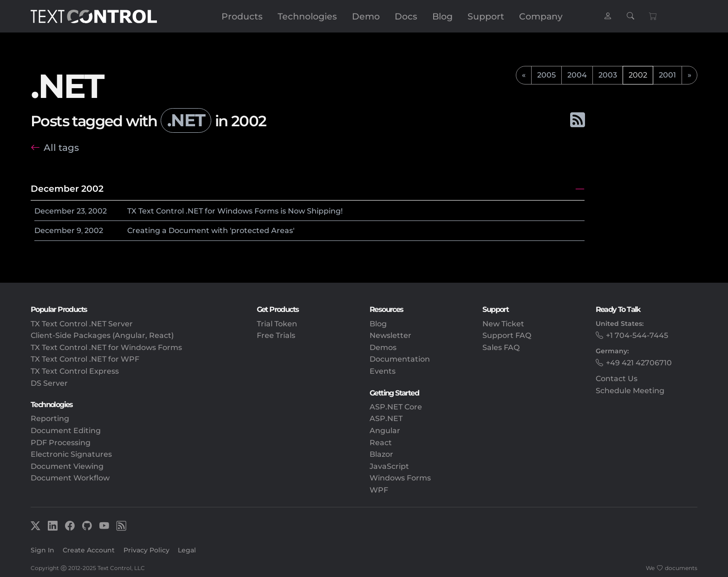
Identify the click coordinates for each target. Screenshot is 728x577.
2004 (577, 75)
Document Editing (66, 431)
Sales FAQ (501, 347)
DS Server (49, 383)
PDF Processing (61, 443)
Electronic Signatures (71, 454)
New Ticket (503, 324)
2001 (667, 75)
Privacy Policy (146, 550)
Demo (366, 16)
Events (383, 371)
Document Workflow (70, 478)
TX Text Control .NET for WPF (85, 359)
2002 (97, 211)
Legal (187, 550)
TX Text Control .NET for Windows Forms (106, 347)
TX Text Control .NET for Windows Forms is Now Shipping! (235, 211)
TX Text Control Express (75, 371)
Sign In (42, 550)
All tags (61, 147)
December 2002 (67, 188)
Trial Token (277, 324)
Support (486, 16)
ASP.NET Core (396, 407)
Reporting (50, 418)
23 (81, 211)
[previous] (524, 75)
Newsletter (390, 335)
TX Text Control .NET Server (82, 324)
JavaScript (389, 466)
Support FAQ (507, 335)
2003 (608, 75)
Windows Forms (400, 478)
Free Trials (276, 335)
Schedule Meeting (630, 391)
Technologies (307, 16)
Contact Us (617, 379)
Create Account (89, 550)
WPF (379, 490)
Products (242, 16)
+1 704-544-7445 (637, 335)
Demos (383, 347)
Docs (406, 16)
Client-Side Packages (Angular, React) (102, 335)
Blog (442, 16)
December (55, 211)
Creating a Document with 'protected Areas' (211, 230)
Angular (385, 431)
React (381, 443)
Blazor (381, 454)
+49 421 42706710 (639, 363)
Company (541, 16)
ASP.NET (386, 418)
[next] (689, 75)
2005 (546, 75)
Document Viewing (67, 466)
